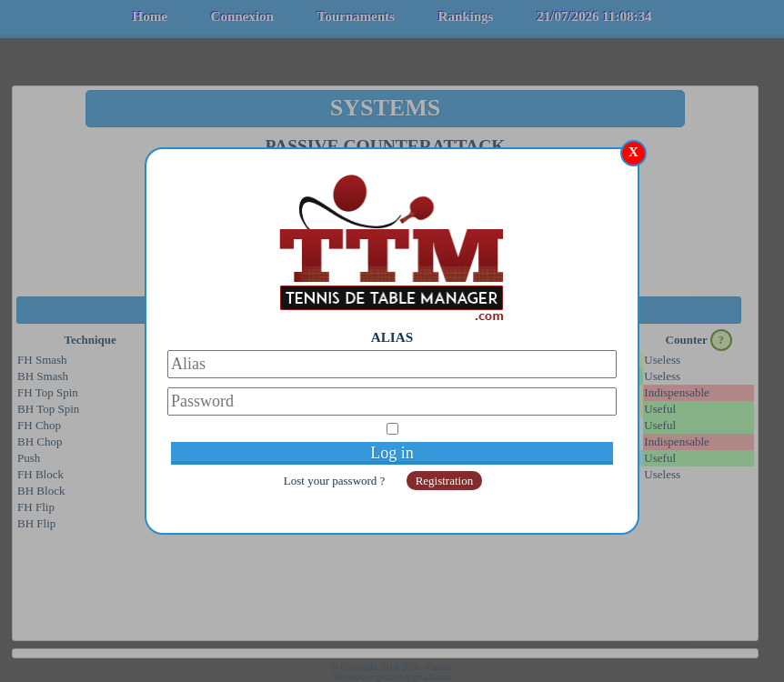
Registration (445, 481)
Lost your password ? (336, 481)
